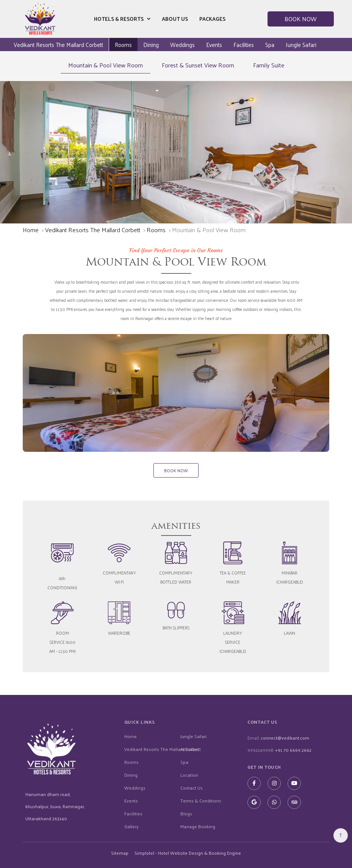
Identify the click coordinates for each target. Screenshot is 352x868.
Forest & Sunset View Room (198, 65)
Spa (270, 44)
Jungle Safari (301, 44)
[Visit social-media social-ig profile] (274, 783)
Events (214, 44)
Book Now (301, 19)
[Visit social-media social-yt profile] (294, 783)
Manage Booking (198, 826)
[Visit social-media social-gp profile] (254, 802)
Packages (212, 19)
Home (31, 230)
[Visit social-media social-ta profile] (294, 802)
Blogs (186, 813)
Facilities (244, 44)
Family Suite (269, 65)
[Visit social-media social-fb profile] (254, 783)
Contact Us (192, 788)
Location (189, 775)
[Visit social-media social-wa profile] (274, 802)
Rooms (123, 44)
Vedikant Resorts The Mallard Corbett (58, 44)
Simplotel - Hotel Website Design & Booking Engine (188, 853)
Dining (151, 44)
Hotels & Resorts (122, 19)
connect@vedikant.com (285, 738)
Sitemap (120, 853)
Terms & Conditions (201, 801)
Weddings (182, 44)
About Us (175, 19)
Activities (190, 749)
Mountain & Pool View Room (106, 65)
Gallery (131, 826)
